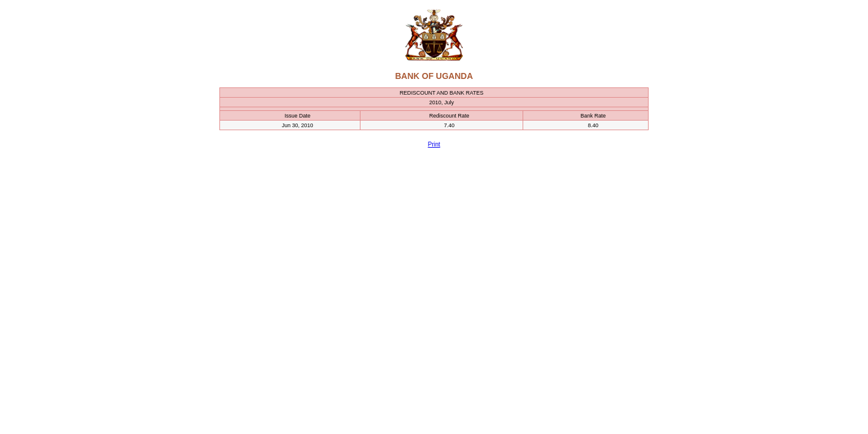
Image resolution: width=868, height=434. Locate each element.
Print (434, 144)
